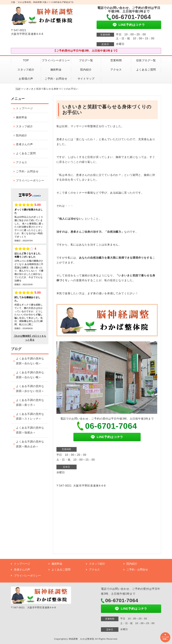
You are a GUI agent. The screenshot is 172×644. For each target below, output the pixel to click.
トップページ (24, 108)
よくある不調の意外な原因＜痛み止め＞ (30, 444)
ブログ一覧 (86, 60)
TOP (26, 60)
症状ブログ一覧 (146, 60)
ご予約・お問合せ (56, 79)
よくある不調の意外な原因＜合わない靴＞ (30, 375)
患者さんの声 (24, 144)
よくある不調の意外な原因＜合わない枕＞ (30, 361)
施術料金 (56, 70)
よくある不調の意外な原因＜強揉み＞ (30, 430)
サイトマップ (86, 79)
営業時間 (116, 60)
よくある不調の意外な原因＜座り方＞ (30, 402)
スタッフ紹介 (26, 70)
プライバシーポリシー (56, 60)
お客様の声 (26, 79)
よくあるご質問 (146, 70)
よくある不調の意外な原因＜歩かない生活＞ (30, 389)
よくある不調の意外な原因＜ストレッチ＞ (30, 416)
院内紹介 (86, 70)
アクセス (116, 70)
